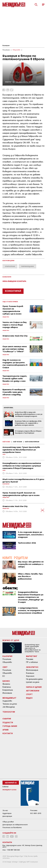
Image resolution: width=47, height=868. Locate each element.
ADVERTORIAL (9, 408)
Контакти (8, 733)
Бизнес (6, 681)
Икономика (7, 693)
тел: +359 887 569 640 (11, 850)
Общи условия (8, 822)
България (6, 46)
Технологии (9, 712)
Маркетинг (32, 656)
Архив (6, 730)
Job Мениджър (9, 707)
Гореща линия (10, 726)
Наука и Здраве (34, 687)
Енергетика (8, 690)
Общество (7, 662)
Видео (29, 698)
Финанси (6, 684)
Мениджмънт (9, 698)
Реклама (30, 659)
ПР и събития (32, 662)
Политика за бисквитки (12, 827)
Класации (30, 673)
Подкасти (8, 722)
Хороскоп (30, 676)
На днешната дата (34, 679)
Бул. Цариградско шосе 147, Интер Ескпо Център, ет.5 (23, 846)
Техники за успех (10, 704)
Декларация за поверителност (15, 825)
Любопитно (32, 667)
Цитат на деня (33, 682)
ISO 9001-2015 (36, 813)
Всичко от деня (11, 640)
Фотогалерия (32, 670)
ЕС (4, 676)
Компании (7, 687)
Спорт (29, 694)
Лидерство (7, 701)
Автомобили (33, 691)
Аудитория (7, 813)
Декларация (7, 816)
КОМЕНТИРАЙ (13, 291)
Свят (5, 667)
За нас (5, 810)
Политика (7, 659)
